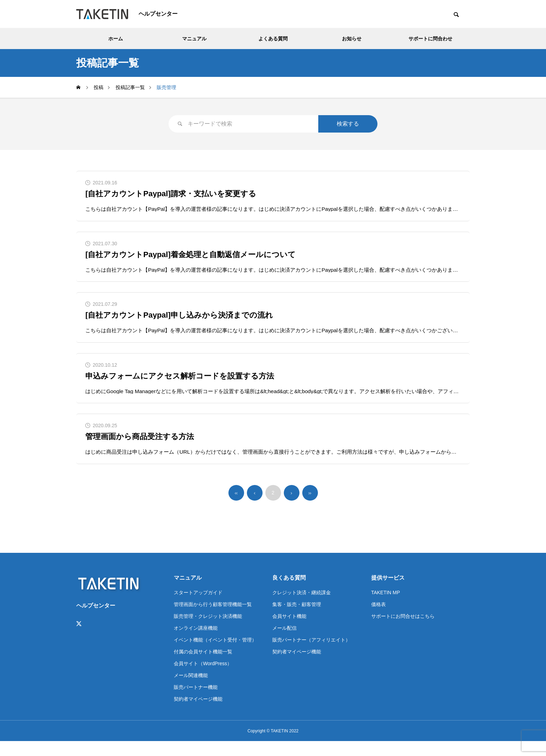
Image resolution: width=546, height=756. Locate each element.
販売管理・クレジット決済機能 (208, 631)
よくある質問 (273, 39)
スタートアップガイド (198, 607)
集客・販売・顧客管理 (297, 619)
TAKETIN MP (386, 607)
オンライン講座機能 (196, 643)
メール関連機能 (191, 690)
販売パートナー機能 (196, 702)
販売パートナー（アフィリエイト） (311, 654)
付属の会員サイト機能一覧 (203, 666)
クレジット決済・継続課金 (302, 607)
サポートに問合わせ (430, 39)
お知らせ (352, 39)
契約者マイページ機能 (198, 714)
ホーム (116, 39)
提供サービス (388, 592)
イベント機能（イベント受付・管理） (215, 654)
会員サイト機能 (289, 631)
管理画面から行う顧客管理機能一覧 (213, 619)
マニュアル (194, 39)
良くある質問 (289, 592)
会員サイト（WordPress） (203, 678)
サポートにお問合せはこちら (403, 631)
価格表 (379, 619)
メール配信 (284, 643)
